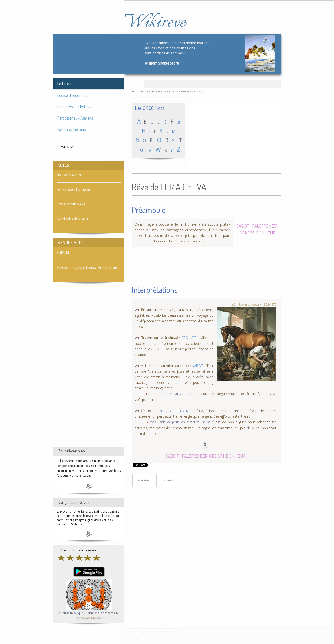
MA (83, 618)
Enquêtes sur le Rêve (75, 106)
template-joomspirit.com (332, 610)
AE (78, 618)
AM (88, 618)
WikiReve (68, 147)
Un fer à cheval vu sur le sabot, (174, 394)
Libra (94, 618)
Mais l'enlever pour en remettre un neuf (182, 422)
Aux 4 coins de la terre (72, 218)
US (100, 618)
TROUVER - (190, 338)
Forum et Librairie (72, 129)
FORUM (63, 252)
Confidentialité (110, 613)
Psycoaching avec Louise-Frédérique (87, 268)
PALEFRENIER (265, 226)
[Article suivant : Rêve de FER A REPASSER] (169, 480)
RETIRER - (183, 411)
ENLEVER (165, 411)
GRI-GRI (247, 233)
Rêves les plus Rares (71, 204)
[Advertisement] (89, 369)
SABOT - (199, 366)
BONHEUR (266, 233)
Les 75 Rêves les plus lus (74, 190)
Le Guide (64, 83)
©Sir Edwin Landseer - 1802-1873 (254, 304)
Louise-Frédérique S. (74, 95)
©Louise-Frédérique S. (72, 613)
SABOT (243, 226)
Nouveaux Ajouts (69, 175)
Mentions (94, 613)
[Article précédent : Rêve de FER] (145, 480)
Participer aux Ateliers (75, 118)
